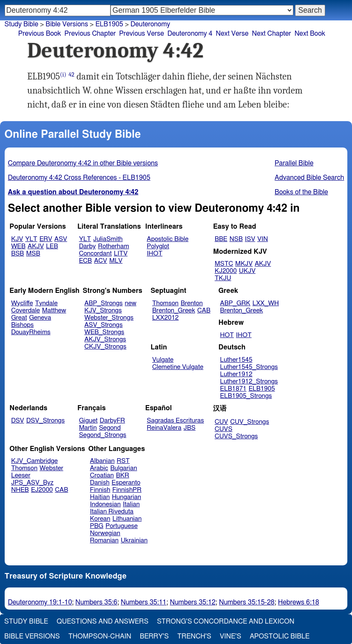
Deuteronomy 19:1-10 (40, 602)
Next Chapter (271, 34)
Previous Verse (141, 34)
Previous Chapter (90, 34)
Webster (51, 468)
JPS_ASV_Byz (32, 483)
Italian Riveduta (112, 512)
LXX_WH (266, 303)
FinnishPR (127, 490)
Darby (88, 246)
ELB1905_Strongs (246, 396)
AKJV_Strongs (105, 339)
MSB (33, 254)
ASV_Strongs (103, 325)
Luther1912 (236, 374)
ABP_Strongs (103, 303)
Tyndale (47, 303)
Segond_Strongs (103, 435)
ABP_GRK (235, 303)
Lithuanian (127, 519)
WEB (18, 246)
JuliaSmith (108, 239)
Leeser (21, 475)
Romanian (104, 540)
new (131, 303)
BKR (123, 475)
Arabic (99, 468)
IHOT (155, 254)
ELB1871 (233, 389)
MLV (116, 261)
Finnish (100, 490)
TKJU (223, 278)
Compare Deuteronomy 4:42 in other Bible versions (83, 163)
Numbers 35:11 (144, 602)
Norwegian (105, 533)
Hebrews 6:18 (299, 602)
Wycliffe (22, 303)
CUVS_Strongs (236, 436)
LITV (121, 254)
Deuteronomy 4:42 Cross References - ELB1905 (79, 178)
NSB (236, 239)
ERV (46, 239)
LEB (52, 246)
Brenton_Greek (174, 311)
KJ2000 (226, 271)
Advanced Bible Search (309, 178)
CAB (204, 311)
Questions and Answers (102, 621)
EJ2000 (42, 490)
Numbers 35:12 (193, 602)
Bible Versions (67, 24)
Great (19, 318)
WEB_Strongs (104, 332)
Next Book (310, 34)
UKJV (247, 271)
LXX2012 (165, 318)
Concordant (95, 254)
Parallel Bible (294, 163)
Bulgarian (123, 468)
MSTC (224, 264)
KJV (17, 239)
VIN (263, 239)
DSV (18, 421)
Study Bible (21, 24)
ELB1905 (109, 24)
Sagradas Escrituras (175, 421)
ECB (85, 261)
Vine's (230, 636)
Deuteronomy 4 (190, 34)
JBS (190, 428)
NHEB (20, 490)
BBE (221, 239)
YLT (31, 239)
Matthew (54, 311)
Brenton (192, 303)
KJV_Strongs (103, 311)
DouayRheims (31, 332)
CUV (221, 422)
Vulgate (163, 360)
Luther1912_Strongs (249, 382)
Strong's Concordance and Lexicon (226, 621)
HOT (227, 335)
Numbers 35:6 (96, 602)
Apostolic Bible (280, 636)
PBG (97, 526)
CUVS (224, 429)
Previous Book (40, 34)
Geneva (40, 318)
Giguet (88, 421)
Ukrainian (134, 540)
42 (71, 75)
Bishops (22, 325)
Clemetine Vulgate (178, 367)
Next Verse (232, 34)
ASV (61, 239)
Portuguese (122, 526)
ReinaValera (164, 428)
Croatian (102, 475)
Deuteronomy (150, 24)
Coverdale (26, 311)
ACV (101, 261)
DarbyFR (113, 421)
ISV (250, 239)
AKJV (36, 246)
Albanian (102, 461)
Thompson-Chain (100, 636)
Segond (110, 428)
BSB (17, 254)
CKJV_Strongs (105, 347)
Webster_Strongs (109, 318)
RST (123, 461)
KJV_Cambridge (34, 461)
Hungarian (126, 497)
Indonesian (106, 504)
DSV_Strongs (46, 421)
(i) (63, 75)
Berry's (154, 636)
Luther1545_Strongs (249, 367)
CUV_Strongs (249, 422)
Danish (100, 483)
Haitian (100, 497)
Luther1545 (236, 360)
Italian (131, 504)
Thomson (165, 303)
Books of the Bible (301, 192)
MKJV (244, 264)
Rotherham (113, 246)
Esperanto (126, 483)
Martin (88, 428)
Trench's (194, 636)
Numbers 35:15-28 (247, 602)
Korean (100, 519)
